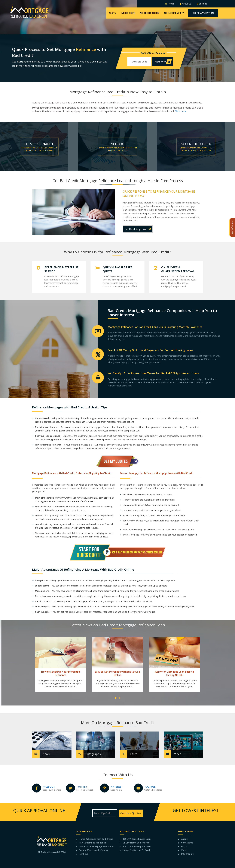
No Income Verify (174, 13)
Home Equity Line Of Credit (137, 850)
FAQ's (184, 846)
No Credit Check (149, 13)
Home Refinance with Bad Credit (96, 839)
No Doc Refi (128, 13)
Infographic (187, 854)
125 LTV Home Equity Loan (137, 839)
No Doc (117, 144)
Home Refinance (39, 144)
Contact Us (187, 843)
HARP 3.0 (83, 854)
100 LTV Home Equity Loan (137, 846)
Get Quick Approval (138, 229)
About (184, 839)
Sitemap (202, 4)
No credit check (196, 144)
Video (184, 850)
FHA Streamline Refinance (92, 843)
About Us (185, 4)
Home (170, 4)
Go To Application (203, 13)
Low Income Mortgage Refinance (96, 846)
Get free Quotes (131, 813)
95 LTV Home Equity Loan (136, 843)
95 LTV (113, 13)
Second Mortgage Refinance (94, 850)
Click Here (180, 111)
